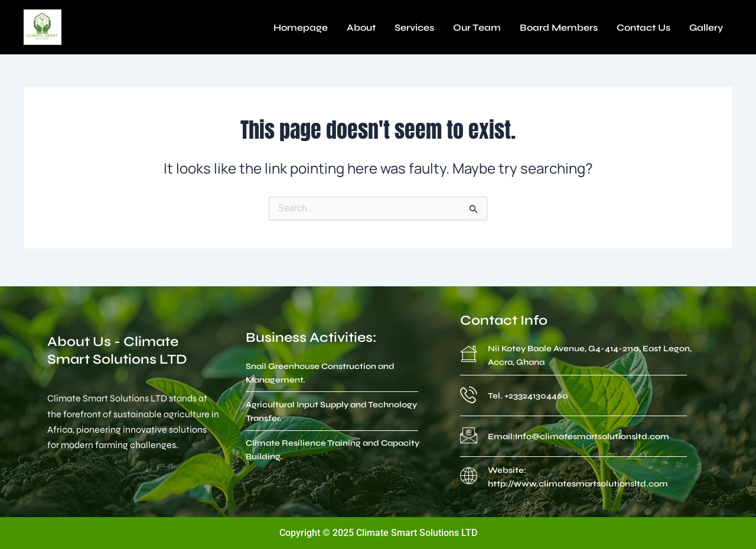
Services (414, 27)
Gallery (706, 27)
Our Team (477, 27)
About (361, 27)
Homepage (301, 27)
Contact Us (643, 27)
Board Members (559, 27)
